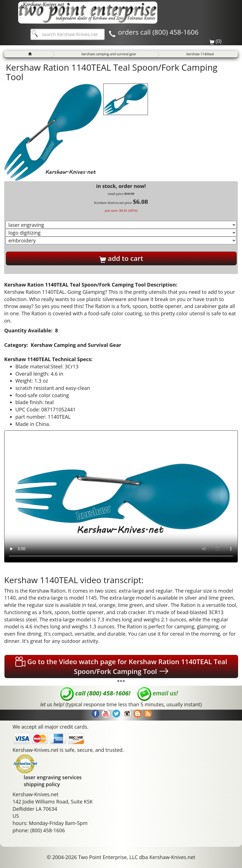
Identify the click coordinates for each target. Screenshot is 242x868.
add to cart (121, 258)
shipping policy (42, 784)
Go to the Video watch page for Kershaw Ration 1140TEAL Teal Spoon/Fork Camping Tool (121, 666)
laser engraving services (53, 777)
